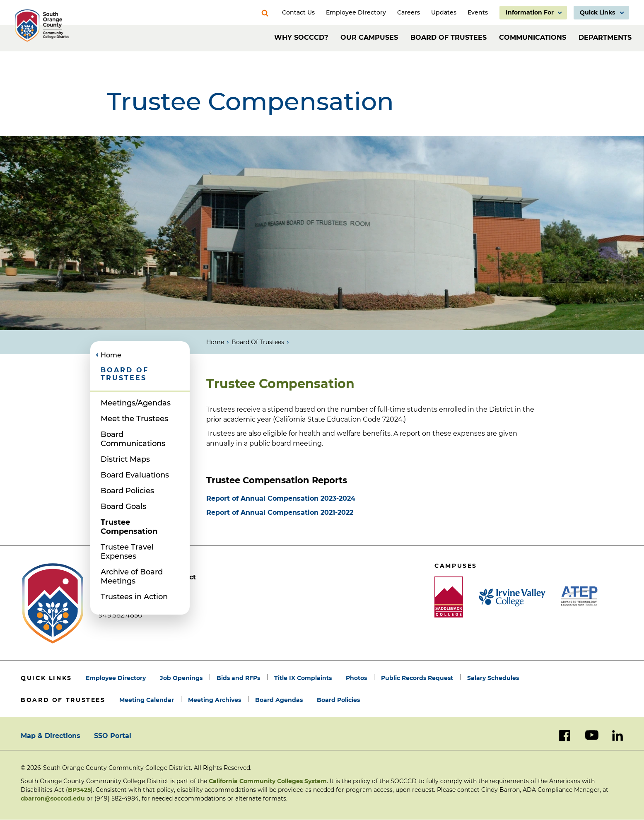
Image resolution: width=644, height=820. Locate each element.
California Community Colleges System (268, 781)
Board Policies (127, 491)
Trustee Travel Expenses (127, 552)
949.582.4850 (121, 615)
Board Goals (123, 506)
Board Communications (133, 439)
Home (215, 342)
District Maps (125, 459)
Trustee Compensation (129, 527)
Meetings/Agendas (136, 403)
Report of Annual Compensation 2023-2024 (281, 498)
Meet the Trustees (134, 419)
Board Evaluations (135, 475)
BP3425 (79, 790)
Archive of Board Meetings (132, 576)
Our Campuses (369, 37)
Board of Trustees (449, 37)
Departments (605, 37)
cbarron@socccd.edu (53, 798)
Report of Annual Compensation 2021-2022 (280, 512)
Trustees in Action (134, 597)
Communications (533, 37)
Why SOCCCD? (301, 37)
